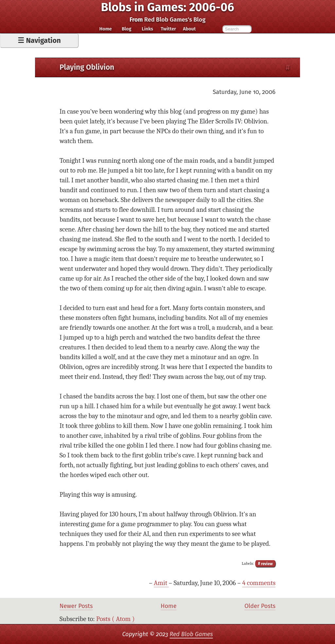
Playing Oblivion (87, 67)
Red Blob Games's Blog (175, 20)
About (189, 29)
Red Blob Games (191, 634)
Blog (127, 29)
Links (147, 29)
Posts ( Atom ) (115, 619)
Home (106, 29)
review (266, 563)
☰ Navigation (39, 41)
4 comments (259, 583)
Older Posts (260, 606)
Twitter (168, 29)
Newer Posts (76, 606)
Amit (161, 583)
